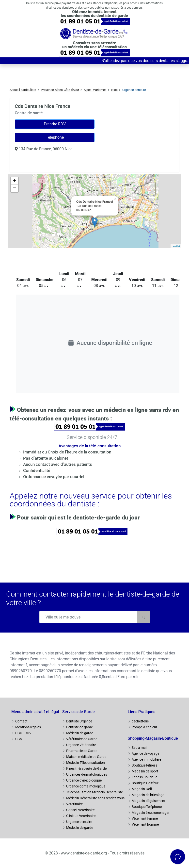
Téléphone (55, 137)
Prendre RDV (55, 124)
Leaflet (176, 246)
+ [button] (15, 181)
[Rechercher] (143, 617)
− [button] (15, 188)
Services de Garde (79, 712)
